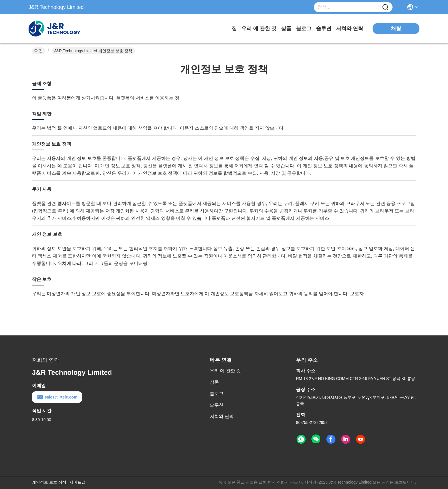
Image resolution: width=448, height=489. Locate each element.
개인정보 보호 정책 (49, 482)
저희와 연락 (350, 29)
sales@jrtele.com (57, 397)
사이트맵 (77, 482)
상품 (286, 29)
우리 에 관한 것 (259, 29)
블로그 (304, 29)
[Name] (385, 7)
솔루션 (324, 29)
